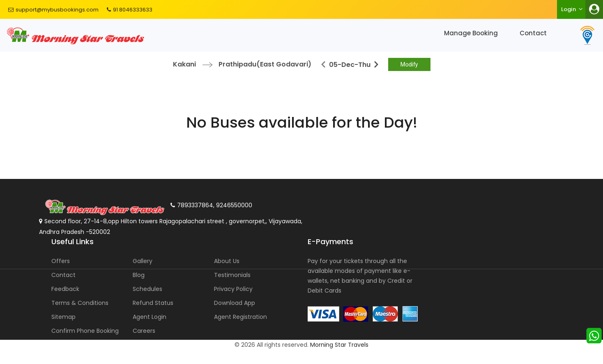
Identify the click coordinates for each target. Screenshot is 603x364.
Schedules (147, 289)
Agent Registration (241, 317)
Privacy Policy (233, 289)
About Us (227, 261)
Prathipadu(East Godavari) (265, 64)
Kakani (184, 64)
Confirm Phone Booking (85, 331)
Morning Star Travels (339, 345)
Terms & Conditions (80, 303)
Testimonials (232, 275)
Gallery (143, 261)
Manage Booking (471, 33)
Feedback (65, 289)
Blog (139, 275)
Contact (533, 33)
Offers (61, 261)
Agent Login (150, 317)
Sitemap (63, 317)
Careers (144, 331)
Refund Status (153, 303)
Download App (235, 303)
